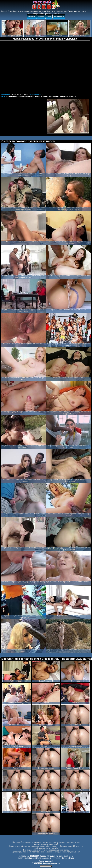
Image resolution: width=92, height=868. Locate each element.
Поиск (49, 16)
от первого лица (47, 96)
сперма (36, 96)
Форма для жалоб (46, 861)
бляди (73, 96)
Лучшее (41, 16)
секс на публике (62, 96)
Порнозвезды (59, 16)
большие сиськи (13, 96)
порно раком (27, 96)
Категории (32, 16)
